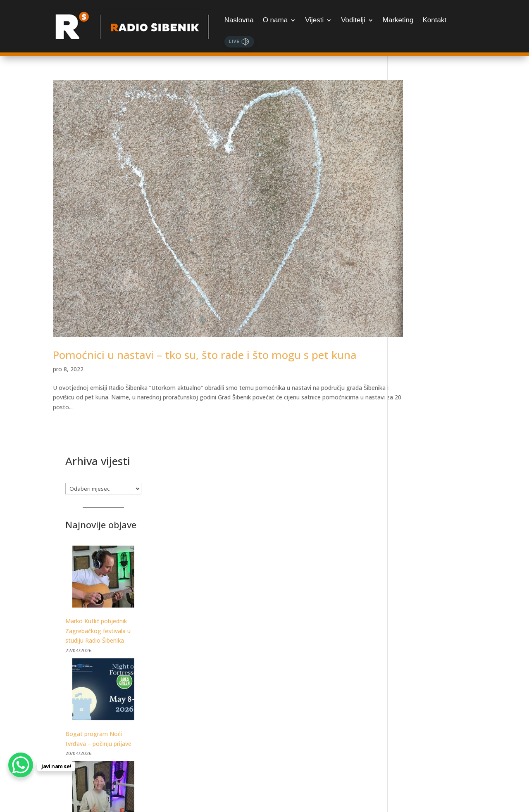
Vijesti (314, 20)
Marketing (398, 20)
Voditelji (353, 20)
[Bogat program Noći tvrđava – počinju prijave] (438, 328)
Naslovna (239, 20)
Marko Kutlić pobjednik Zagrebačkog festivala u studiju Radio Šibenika (433, 267)
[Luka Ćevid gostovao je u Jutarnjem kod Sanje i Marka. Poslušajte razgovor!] (438, 431)
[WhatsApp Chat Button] (21, 765)
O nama (275, 20)
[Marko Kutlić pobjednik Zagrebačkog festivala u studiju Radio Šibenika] (438, 215)
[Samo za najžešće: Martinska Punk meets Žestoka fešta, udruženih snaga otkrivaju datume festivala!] (438, 656)
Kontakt (434, 20)
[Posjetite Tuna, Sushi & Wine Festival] (438, 553)
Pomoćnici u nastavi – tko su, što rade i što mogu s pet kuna (205, 326)
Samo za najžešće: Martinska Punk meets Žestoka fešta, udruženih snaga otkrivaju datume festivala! (434, 719)
